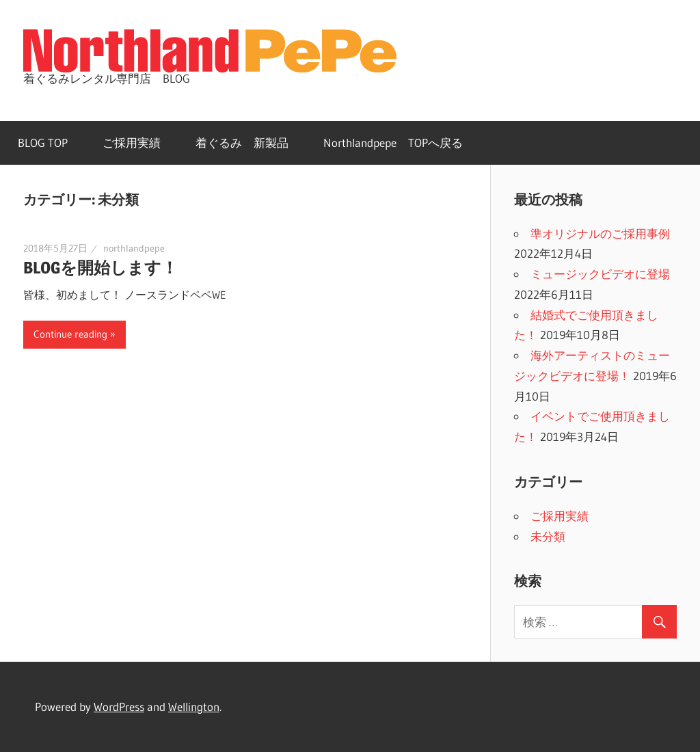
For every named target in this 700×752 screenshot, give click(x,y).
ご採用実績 (132, 143)
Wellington (194, 707)
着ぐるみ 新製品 (242, 143)
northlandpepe (134, 248)
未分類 (548, 536)
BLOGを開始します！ (100, 268)
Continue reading (70, 334)
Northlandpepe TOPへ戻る (393, 143)
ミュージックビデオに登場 (600, 274)
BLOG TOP (43, 143)
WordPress (119, 707)
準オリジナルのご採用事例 (600, 233)
